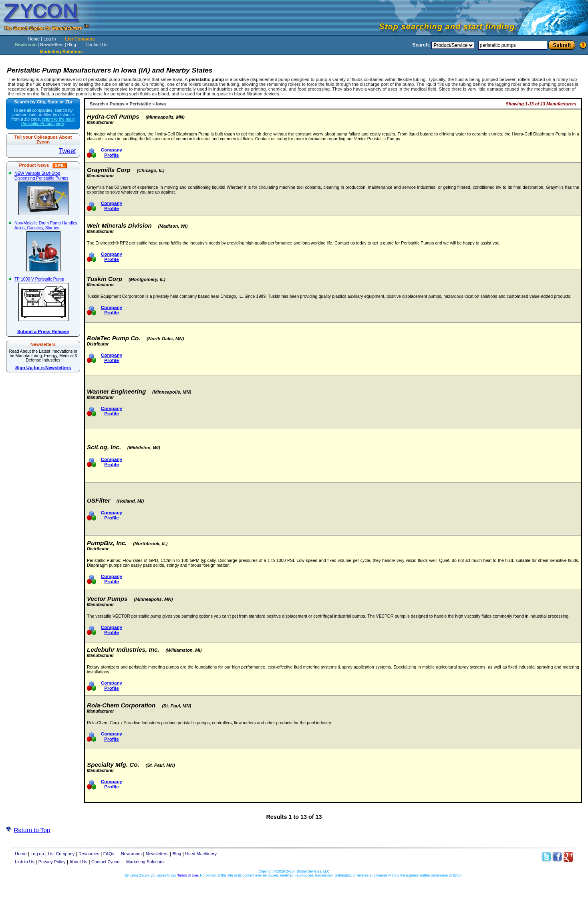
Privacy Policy (52, 862)
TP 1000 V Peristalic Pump (44, 299)
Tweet (67, 151)
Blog (72, 44)
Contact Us (96, 44)
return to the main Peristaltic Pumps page (48, 121)
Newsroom (25, 44)
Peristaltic (140, 104)
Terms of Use (188, 875)
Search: (421, 45)
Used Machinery (201, 854)
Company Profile (112, 152)
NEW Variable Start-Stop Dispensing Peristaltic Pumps (44, 193)
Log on (37, 854)
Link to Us (25, 862)
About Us (78, 862)
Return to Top (32, 830)
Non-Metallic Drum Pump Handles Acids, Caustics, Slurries (46, 246)
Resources (89, 854)
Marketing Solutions (145, 862)
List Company (80, 39)
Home (34, 39)
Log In (49, 39)
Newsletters (52, 44)
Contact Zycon (105, 862)
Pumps (117, 104)
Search (97, 104)
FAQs (109, 854)
